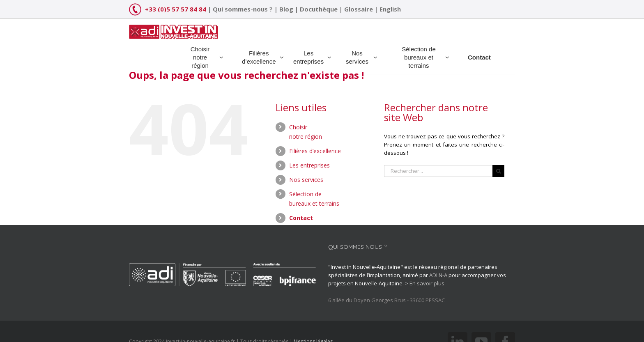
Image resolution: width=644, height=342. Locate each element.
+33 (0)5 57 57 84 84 (176, 9)
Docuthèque (319, 9)
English (390, 9)
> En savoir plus (425, 283)
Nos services (306, 180)
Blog (286, 9)
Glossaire (359, 9)
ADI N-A (438, 275)
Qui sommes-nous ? (243, 9)
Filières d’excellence (315, 151)
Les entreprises (309, 165)
